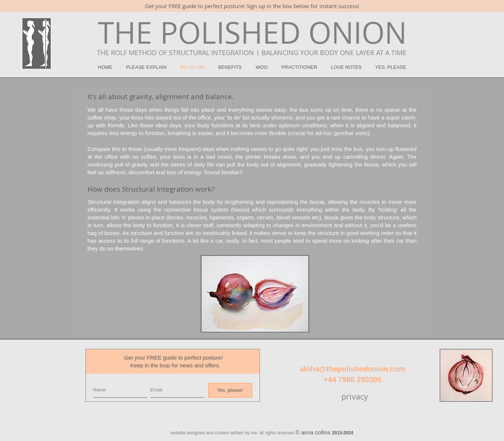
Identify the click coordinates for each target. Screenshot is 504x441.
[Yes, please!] (230, 390)
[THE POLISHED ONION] (252, 33)
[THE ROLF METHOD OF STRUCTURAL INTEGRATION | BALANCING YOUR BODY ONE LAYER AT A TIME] (252, 53)
